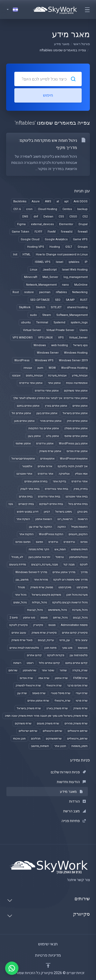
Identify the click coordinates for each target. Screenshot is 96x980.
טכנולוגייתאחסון (78, 557)
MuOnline (81, 285)
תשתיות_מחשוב (40, 746)
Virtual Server (32, 330)
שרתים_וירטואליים (77, 739)
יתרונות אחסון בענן (39, 557)
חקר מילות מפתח (39, 549)
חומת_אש (60, 549)
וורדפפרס (69, 542)
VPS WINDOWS (23, 338)
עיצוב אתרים (19, 633)
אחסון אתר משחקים (76, 391)
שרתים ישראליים (28, 731)
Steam (47, 315)
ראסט (30, 663)
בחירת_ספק (81, 489)
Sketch (41, 307)
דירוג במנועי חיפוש (28, 512)
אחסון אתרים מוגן (24, 421)
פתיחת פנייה (74, 821)
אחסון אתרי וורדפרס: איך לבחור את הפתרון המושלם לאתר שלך (50, 398)
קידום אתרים (34, 655)
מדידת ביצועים (18, 564)
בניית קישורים (26, 504)
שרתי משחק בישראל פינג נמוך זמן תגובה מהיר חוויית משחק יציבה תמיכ (46, 716)
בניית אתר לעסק (30, 489)
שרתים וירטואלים (52, 731)
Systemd (59, 322)
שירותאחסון (30, 670)
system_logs (79, 322)
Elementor (66, 224)
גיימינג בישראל (64, 512)
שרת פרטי (82, 701)
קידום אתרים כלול (49, 663)
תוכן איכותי (19, 739)
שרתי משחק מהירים (76, 723)
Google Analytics (56, 239)
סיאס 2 (14, 618)
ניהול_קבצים (80, 618)
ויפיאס (39, 542)
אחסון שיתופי (23, 443)
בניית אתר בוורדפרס (56, 489)
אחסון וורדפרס (45, 443)
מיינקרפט (82, 587)
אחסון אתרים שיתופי (76, 436)
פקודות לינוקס (56, 655)
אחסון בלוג (52, 436)
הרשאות (83, 519)
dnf (36, 217)
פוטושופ (83, 648)
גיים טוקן (82, 512)
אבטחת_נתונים (34, 376)
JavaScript (50, 270)
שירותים (13, 670)
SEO (58, 300)
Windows (40, 345)
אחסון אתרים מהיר (51, 421)
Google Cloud (30, 239)
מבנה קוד (69, 564)
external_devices (42, 224)
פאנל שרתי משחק (22, 640)
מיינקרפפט (65, 587)
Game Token (20, 232)
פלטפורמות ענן (79, 655)
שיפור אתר (48, 670)
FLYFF (38, 232)
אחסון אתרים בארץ (56, 406)
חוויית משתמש (79, 549)
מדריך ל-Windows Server (31, 572)
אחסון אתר (54, 383)
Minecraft (31, 277)
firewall (83, 232)
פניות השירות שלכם (68, 772)
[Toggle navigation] (87, 9)
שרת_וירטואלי (62, 701)
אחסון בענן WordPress (73, 443)
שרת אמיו (44, 678)
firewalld (67, 232)
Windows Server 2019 (73, 360)
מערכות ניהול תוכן (77, 595)
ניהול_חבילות (39, 602)
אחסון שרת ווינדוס (77, 451)
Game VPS (80, 239)
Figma (21, 224)
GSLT (69, 247)
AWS (48, 201)
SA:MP (70, 300)
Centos (67, 209)
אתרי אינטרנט (24, 474)
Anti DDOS (81, 201)
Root (16, 292)
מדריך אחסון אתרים (64, 572)
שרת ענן (22, 693)
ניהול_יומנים (20, 602)
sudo (33, 315)
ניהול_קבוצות (35, 610)
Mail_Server (50, 277)
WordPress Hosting (74, 368)
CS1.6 (17, 209)
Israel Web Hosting (75, 270)
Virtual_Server (78, 338)
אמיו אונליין (81, 474)
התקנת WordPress (51, 534)
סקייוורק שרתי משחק (44, 633)
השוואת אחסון (44, 519)
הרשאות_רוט (65, 519)
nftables (61, 292)
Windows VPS (44, 360)
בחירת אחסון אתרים (36, 481)
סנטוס (52, 625)
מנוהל (21, 587)
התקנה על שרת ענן (40, 527)
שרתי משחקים (23, 723)
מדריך (84, 572)
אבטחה (28, 368)
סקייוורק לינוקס (18, 625)
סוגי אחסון (29, 618)
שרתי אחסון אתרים (38, 701)
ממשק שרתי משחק (42, 587)
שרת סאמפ (39, 693)
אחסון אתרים (80, 406)
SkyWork (25, 307)
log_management (76, 277)
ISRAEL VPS (43, 262)
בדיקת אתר (59, 481)
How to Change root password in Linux (62, 254)
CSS (61, 217)
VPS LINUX (45, 338)
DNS (25, 217)
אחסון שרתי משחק (50, 451)
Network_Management (41, 285)
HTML (26, 254)
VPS (61, 338)
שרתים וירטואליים (78, 731)
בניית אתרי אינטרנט (77, 497)
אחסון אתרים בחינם (28, 406)
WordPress (22, 360)
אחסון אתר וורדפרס (31, 383)
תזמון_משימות (79, 746)
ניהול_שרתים (60, 618)
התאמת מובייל (79, 527)
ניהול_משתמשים (57, 610)
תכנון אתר (60, 746)
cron (29, 209)
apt (66, 201)
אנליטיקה (64, 474)
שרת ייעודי (82, 693)
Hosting (55, 247)
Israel (60, 262)
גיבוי (11, 504)
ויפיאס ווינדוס (23, 542)
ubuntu (26, 322)
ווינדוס (84, 542)
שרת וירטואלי (54, 686)
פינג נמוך (67, 648)
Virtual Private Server (60, 330)
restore (29, 292)
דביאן (47, 512)
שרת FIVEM (80, 678)
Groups (83, 247)
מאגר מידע (62, 44)
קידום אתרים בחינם (76, 663)
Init (15, 254)
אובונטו (16, 376)
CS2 (85, 217)
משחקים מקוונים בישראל (46, 595)
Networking (80, 292)
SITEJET (56, 307)
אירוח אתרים (45, 466)
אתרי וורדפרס (79, 481)
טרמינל (60, 557)
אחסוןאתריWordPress (74, 459)
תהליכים (36, 739)
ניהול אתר (21, 595)
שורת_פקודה (80, 670)
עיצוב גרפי (81, 640)
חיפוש (48, 95)
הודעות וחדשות (71, 782)
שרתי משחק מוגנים (48, 723)
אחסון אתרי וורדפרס (47, 391)
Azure (36, 201)
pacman (45, 292)
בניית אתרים (26, 497)
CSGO (73, 217)
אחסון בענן (34, 436)
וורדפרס (53, 542)
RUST (84, 300)
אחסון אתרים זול (21, 413)
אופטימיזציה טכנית (77, 383)
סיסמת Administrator (74, 625)
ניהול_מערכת (80, 610)
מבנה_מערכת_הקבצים (45, 564)
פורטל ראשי (82, 44)
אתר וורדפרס (45, 474)
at (58, 201)
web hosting (60, 345)
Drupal (83, 224)
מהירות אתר (41, 580)
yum (40, 368)
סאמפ (44, 618)
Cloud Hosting (47, 209)
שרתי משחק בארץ (57, 708)
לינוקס (84, 564)
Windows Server (48, 353)
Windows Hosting (76, 353)
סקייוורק (38, 625)
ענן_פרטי (65, 640)
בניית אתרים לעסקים (51, 504)
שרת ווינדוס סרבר (77, 686)
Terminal (42, 322)
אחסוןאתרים (47, 459)
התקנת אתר (26, 534)
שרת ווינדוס (26, 678)
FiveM (52, 232)
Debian (48, 217)
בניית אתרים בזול (78, 504)
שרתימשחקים (54, 739)
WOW (52, 368)
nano (65, 285)
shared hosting (77, 307)
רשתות (17, 663)
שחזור (63, 670)
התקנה (62, 527)
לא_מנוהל (17, 557)
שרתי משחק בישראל (29, 708)
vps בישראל (80, 345)
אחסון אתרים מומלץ (76, 428)
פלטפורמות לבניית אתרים (24, 648)
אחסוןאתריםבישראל (23, 459)
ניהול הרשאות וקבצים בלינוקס (70, 602)
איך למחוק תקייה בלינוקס (73, 466)
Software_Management (72, 315)
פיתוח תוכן (50, 648)
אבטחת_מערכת (57, 376)
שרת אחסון (61, 678)
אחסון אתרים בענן (47, 413)
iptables (74, 262)
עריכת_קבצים (46, 640)
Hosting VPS (36, 247)
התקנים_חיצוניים (78, 534)
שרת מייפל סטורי (61, 693)
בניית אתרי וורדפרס (49, 497)
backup (82, 209)
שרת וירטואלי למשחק (28, 686)
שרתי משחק (80, 708)
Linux (34, 270)
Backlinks (20, 201)
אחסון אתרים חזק (77, 421)
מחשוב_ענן (22, 580)
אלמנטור (27, 466)
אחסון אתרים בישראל (75, 413)
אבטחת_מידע (80, 376)
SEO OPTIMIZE (40, 300)
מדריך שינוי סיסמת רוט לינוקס (70, 580)
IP (86, 262)
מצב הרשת (74, 811)
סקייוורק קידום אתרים (75, 633)
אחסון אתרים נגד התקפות (44, 428)
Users (84, 330)
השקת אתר (23, 519)
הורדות (77, 801)
